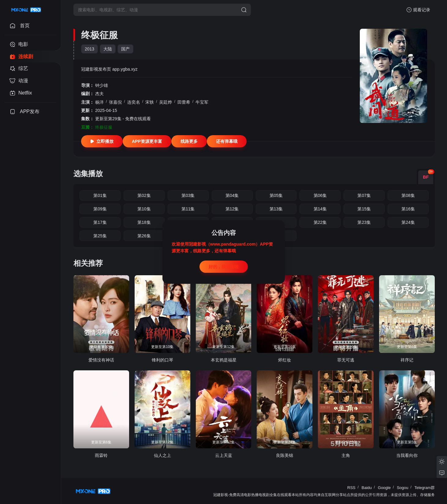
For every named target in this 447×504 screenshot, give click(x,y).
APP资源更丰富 (147, 141)
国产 (125, 49)
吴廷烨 (166, 102)
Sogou (403, 488)
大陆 (108, 49)
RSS (351, 488)
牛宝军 (202, 102)
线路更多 (189, 141)
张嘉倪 (115, 102)
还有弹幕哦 (227, 141)
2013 (89, 49)
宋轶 (150, 102)
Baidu (367, 488)
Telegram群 (425, 488)
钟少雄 (102, 85)
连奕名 (134, 102)
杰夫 (99, 94)
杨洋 (99, 102)
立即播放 (102, 141)
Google (384, 488)
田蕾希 (184, 102)
